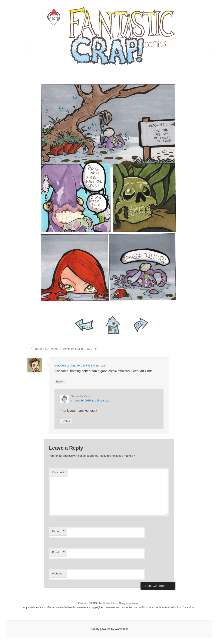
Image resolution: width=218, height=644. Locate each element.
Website (57, 573)
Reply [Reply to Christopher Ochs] (66, 421)
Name (58, 531)
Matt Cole (60, 366)
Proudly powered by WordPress (109, 629)
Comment (59, 472)
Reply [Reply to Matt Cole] (60, 382)
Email (58, 553)
